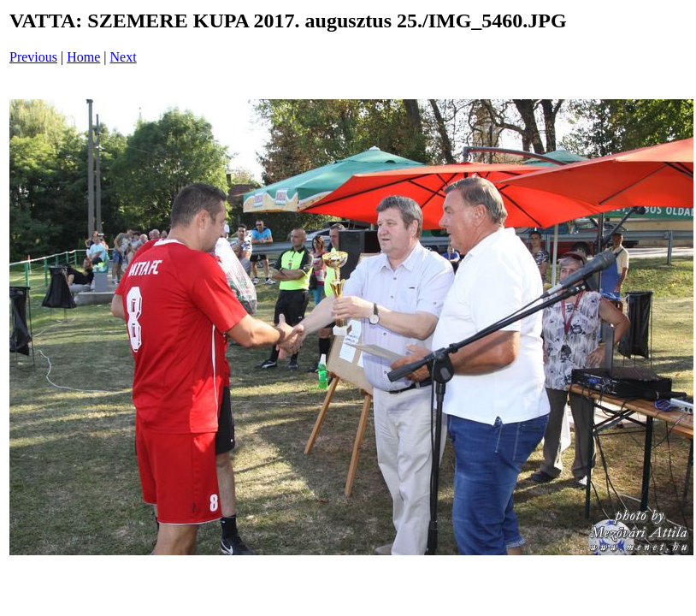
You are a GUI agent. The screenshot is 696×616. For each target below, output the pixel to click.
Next (124, 57)
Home (83, 57)
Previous (33, 57)
